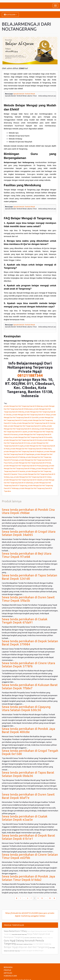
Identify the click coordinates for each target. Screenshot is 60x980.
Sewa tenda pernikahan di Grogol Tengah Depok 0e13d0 (30, 752)
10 (42, 898)
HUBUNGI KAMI (10, 976)
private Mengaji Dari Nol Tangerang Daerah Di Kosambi (32, 437)
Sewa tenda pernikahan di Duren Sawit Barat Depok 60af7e (28, 796)
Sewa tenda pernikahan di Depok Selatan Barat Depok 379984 (30, 643)
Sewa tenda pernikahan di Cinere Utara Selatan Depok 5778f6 (28, 665)
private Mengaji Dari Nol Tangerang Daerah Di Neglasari (24, 451)
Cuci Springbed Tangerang (42, 944)
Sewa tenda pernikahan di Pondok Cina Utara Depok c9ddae (28, 511)
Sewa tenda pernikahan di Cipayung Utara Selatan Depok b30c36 (26, 708)
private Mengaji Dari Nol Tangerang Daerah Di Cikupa (31, 415)
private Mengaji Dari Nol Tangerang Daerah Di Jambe (27, 426)
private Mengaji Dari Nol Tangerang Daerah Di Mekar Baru (31, 449)
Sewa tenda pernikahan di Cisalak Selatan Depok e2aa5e (25, 818)
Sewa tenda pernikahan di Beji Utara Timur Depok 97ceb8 (27, 555)
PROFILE (7, 970)
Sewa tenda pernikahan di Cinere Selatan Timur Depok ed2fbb (30, 856)
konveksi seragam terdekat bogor (32, 951)
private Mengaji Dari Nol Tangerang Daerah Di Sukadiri (23, 480)
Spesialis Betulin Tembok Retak (24, 94)
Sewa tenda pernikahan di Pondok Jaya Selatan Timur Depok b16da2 (28, 878)
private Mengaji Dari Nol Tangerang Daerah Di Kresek (23, 440)
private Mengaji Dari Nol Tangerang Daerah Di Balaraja (23, 406)
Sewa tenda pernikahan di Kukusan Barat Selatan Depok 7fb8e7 (30, 687)
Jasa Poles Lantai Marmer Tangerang (33, 938)
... (24, 898)
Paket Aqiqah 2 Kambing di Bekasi (24, 944)
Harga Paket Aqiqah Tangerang (19, 934)
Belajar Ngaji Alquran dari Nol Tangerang (27, 947)
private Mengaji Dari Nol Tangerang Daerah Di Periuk (32, 463)
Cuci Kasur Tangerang (47, 938)
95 (50, 898)
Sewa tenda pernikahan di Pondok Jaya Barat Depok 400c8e (28, 730)
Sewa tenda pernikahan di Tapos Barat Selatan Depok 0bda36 (28, 774)
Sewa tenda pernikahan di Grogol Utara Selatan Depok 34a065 (29, 533)
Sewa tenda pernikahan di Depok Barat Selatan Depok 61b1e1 (28, 837)
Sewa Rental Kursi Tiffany (15, 931)
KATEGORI (10, 15)
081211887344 (30, 375)
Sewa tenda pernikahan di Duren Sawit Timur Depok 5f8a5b (28, 599)
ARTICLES (8, 973)
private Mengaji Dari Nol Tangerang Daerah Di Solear (33, 477)
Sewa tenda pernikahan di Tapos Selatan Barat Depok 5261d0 (30, 577)
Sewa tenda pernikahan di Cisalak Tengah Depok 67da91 (25, 621)
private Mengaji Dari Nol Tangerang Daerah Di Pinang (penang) (26, 466)
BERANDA (8, 967)
